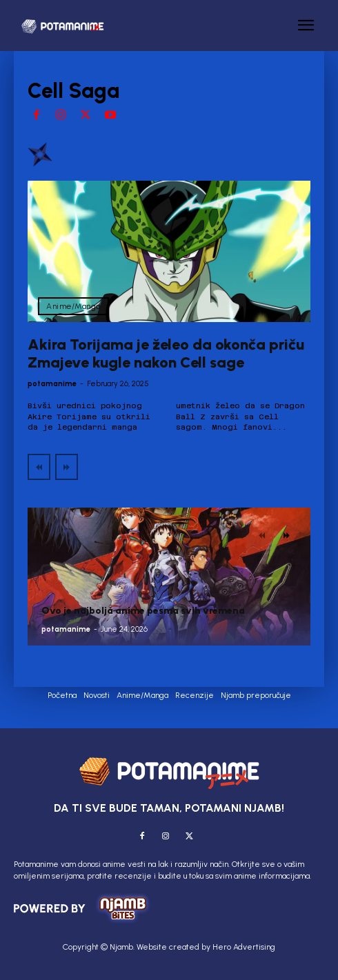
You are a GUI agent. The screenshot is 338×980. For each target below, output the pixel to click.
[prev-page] (39, 467)
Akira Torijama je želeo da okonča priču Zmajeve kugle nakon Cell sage (166, 353)
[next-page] (287, 535)
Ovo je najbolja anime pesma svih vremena (143, 611)
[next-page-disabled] (67, 467)
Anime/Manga (73, 306)
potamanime (52, 384)
